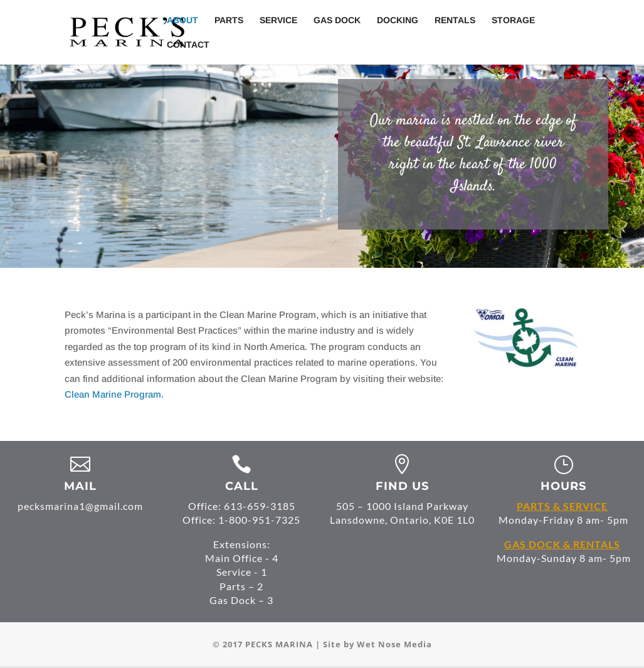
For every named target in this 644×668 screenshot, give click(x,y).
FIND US (402, 486)
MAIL (80, 486)
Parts (229, 20)
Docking (398, 20)
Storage (513, 20)
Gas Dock (337, 20)
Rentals (455, 20)
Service (278, 20)
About (182, 20)
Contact (188, 45)
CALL (242, 486)
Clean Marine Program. (114, 394)
